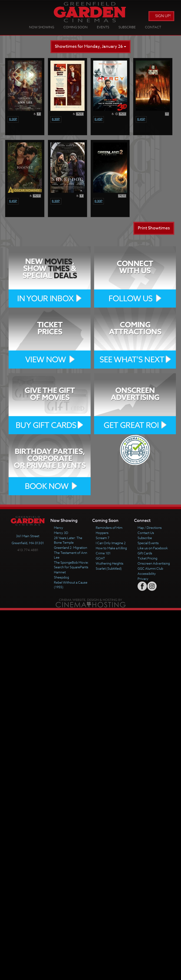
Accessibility (147, 574)
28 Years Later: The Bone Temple (68, 540)
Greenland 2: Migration (71, 548)
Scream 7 (103, 538)
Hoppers (102, 533)
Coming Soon (76, 27)
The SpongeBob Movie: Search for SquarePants (71, 565)
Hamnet (60, 572)
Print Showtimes (154, 228)
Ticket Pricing (147, 558)
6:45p (99, 119)
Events (103, 27)
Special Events (148, 543)
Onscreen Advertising (154, 563)
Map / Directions (150, 528)
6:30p (13, 119)
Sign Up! (161, 16)
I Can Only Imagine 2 (111, 543)
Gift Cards (145, 553)
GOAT (100, 558)
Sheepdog (61, 577)
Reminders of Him (109, 528)
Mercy (59, 528)
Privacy (143, 579)
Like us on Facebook (153, 548)
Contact (153, 27)
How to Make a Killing (111, 548)
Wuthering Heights (110, 563)
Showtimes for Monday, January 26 (90, 47)
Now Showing (42, 27)
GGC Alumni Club (150, 568)
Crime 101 (103, 553)
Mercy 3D (61, 533)
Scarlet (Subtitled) (109, 568)
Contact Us (146, 533)
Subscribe (127, 27)
